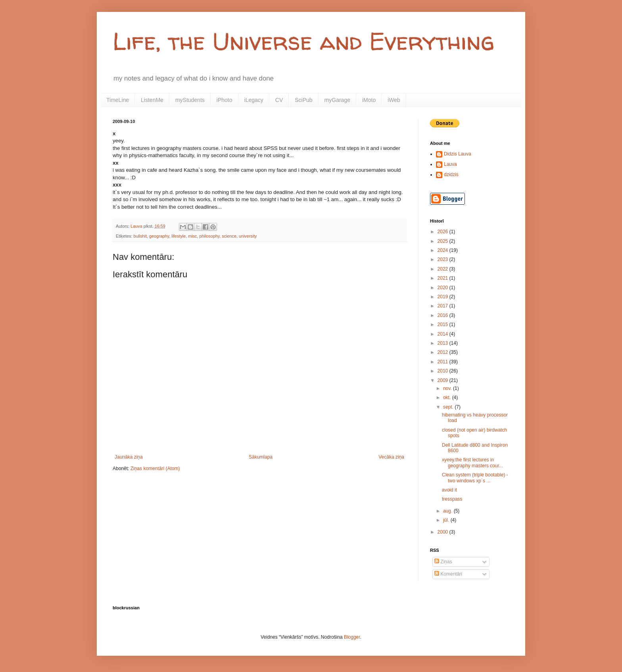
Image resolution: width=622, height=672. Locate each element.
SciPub (303, 100)
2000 (443, 532)
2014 (443, 334)
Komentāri (448, 574)
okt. (448, 397)
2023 (443, 259)
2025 (443, 241)
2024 (443, 250)
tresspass (452, 499)
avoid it (449, 490)
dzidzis (451, 175)
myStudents (190, 100)
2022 (443, 269)
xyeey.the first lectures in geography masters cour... (472, 463)
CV (279, 100)
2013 (443, 343)
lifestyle (179, 236)
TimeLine (118, 100)
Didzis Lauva (458, 154)
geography (159, 236)
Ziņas (443, 562)
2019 (443, 297)
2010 (443, 371)
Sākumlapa (261, 457)
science (229, 236)
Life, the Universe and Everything (303, 41)
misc (192, 236)
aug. (448, 511)
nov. (448, 388)
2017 (443, 306)
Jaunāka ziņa (129, 457)
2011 (443, 362)
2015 (443, 324)
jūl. (447, 520)
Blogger (352, 637)
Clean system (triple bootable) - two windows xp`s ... (475, 478)
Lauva (450, 164)
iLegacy (254, 100)
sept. (449, 407)
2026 (443, 232)
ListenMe (152, 100)
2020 (443, 288)
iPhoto (225, 100)
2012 (443, 352)
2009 (443, 380)
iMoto (369, 100)
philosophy (209, 236)
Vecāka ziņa (391, 457)
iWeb (394, 100)
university (248, 236)
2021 (443, 278)
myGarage (337, 100)
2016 (443, 315)
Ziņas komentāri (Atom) (155, 468)
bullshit (140, 236)
